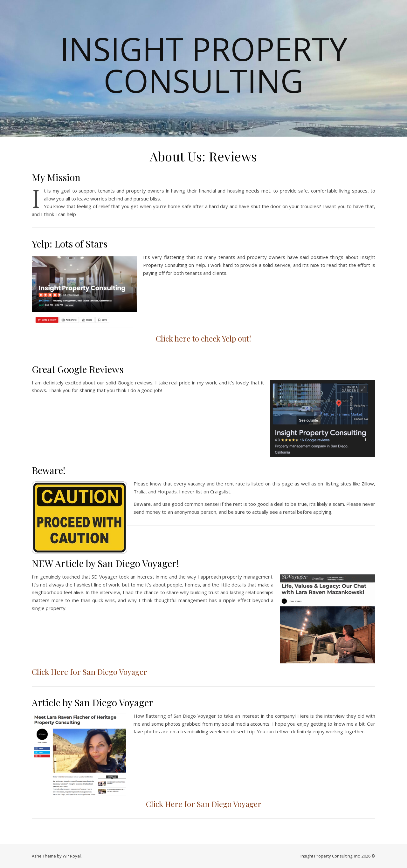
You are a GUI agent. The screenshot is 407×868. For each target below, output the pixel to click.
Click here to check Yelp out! (203, 338)
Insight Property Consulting (204, 64)
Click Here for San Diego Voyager (90, 672)
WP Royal (72, 856)
